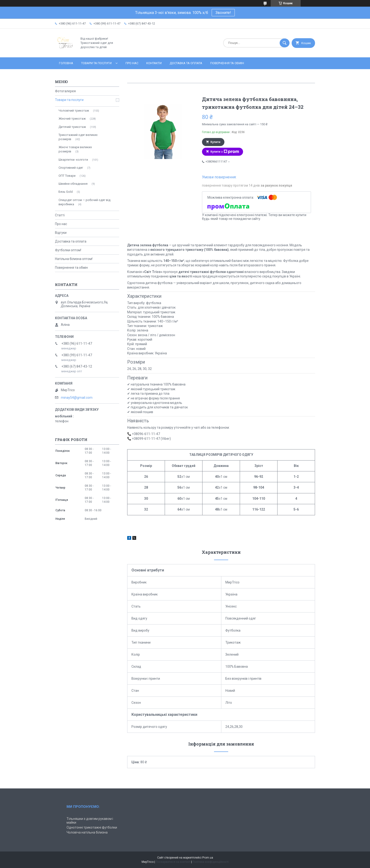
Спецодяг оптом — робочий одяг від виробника (84, 202)
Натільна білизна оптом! (74, 259)
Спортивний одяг (71, 168)
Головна (66, 63)
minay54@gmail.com (77, 398)
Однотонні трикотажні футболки (92, 827)
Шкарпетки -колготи (73, 160)
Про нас (132, 63)
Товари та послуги (96, 63)
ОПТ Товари (67, 176)
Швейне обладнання (73, 184)
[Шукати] (285, 43)
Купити (215, 142)
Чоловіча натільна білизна (87, 832)
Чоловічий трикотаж (74, 111)
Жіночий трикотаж (72, 119)
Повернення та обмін (227, 63)
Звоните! (223, 13)
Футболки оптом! (68, 250)
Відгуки (61, 233)
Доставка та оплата (186, 63)
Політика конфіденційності (211, 862)
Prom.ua (208, 858)
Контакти (154, 63)
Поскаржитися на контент (173, 862)
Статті (60, 215)
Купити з (225, 152)
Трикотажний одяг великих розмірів (78, 137)
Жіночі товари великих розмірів (75, 149)
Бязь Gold (66, 192)
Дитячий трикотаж (72, 127)
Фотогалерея (65, 91)
